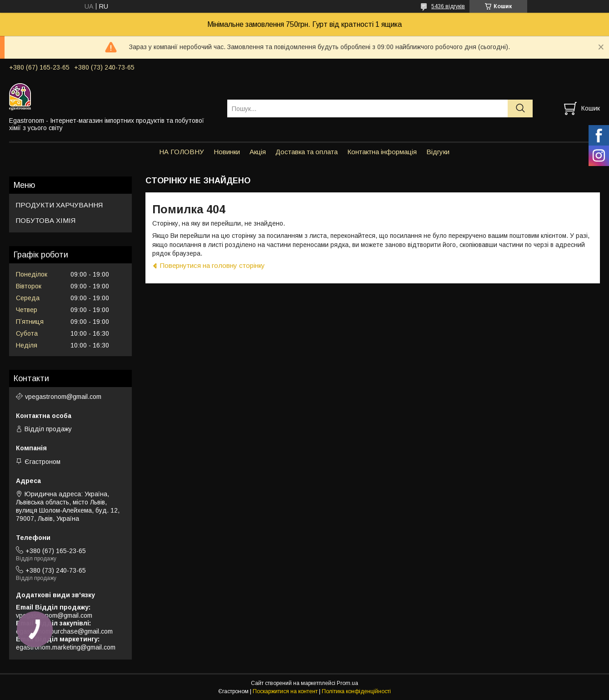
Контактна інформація (382, 152)
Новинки (227, 152)
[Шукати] (520, 108)
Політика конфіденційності (356, 691)
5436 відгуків (448, 6)
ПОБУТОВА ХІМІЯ (46, 220)
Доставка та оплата (307, 152)
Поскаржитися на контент (285, 691)
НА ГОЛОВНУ (182, 152)
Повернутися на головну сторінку (212, 265)
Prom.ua (347, 683)
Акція (258, 152)
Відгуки (438, 152)
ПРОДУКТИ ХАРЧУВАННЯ (59, 205)
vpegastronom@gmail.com (63, 397)
